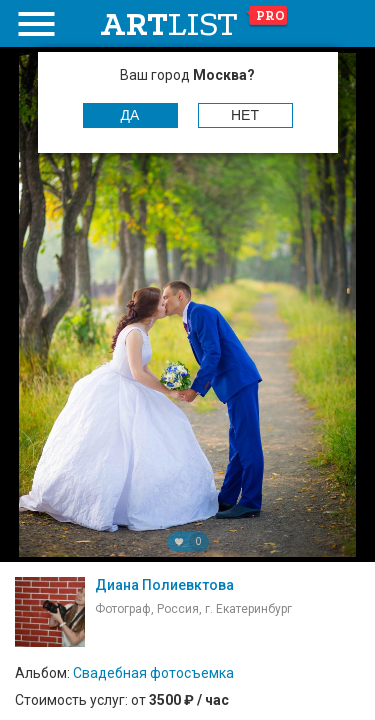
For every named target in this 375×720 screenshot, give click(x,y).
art (194, 24)
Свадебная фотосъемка (153, 673)
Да (130, 115)
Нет (245, 115)
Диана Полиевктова (164, 585)
